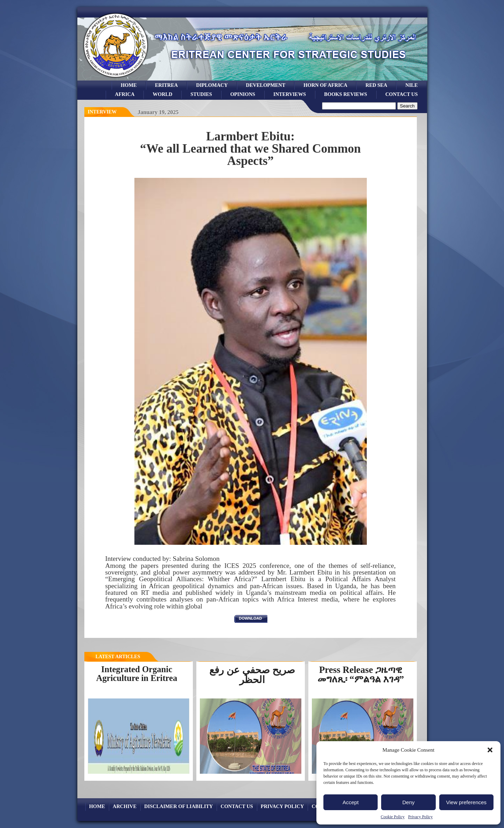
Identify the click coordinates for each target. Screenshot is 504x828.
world (162, 94)
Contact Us (402, 94)
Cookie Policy (393, 817)
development (266, 85)
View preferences (467, 802)
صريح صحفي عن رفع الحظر (252, 675)
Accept (351, 802)
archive (125, 806)
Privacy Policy (420, 817)
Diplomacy (212, 85)
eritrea (167, 85)
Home (129, 85)
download (251, 618)
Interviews (290, 94)
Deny (408, 802)
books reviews (346, 94)
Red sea (376, 85)
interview (102, 112)
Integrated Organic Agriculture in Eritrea (137, 674)
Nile (411, 85)
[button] (490, 750)
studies (201, 94)
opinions (243, 94)
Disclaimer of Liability (178, 806)
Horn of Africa (325, 85)
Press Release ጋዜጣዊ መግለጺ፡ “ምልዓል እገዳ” (361, 674)
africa (125, 94)
